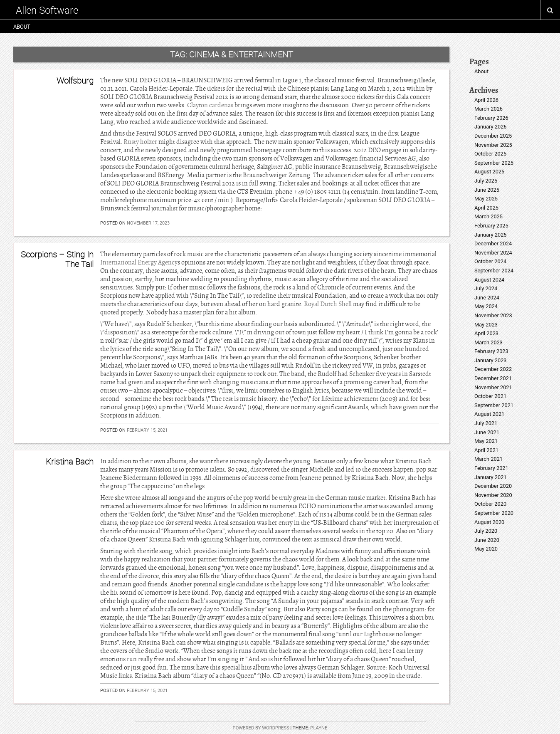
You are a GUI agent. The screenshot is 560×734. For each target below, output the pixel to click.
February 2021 (491, 468)
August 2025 (489, 172)
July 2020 (486, 531)
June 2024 (487, 298)
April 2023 (486, 333)
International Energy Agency (139, 262)
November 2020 (493, 495)
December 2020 (493, 486)
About (22, 27)
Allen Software (47, 10)
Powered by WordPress (261, 728)
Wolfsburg (75, 80)
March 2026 (488, 109)
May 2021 (486, 441)
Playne (319, 728)
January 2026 (491, 127)
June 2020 (487, 540)
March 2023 (488, 342)
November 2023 (493, 315)
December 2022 (493, 369)
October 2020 (490, 504)
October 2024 (490, 261)
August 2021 (489, 414)
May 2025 (486, 199)
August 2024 (489, 280)
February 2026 (491, 118)
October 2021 (490, 396)
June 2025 (487, 190)
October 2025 (490, 154)
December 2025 (493, 136)
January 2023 (491, 360)
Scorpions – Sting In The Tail (57, 259)
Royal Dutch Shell (328, 304)
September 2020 (494, 513)
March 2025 (488, 216)
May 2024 (486, 306)
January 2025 (491, 235)
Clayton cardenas (210, 105)
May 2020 (486, 549)
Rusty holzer (140, 142)
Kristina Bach (70, 461)
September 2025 (494, 163)
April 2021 (486, 450)
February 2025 (491, 226)
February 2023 (491, 351)
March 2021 (488, 459)
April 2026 (486, 100)
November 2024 (493, 253)
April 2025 (486, 208)
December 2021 (493, 378)
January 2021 (491, 477)
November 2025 (493, 145)
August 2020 (489, 522)
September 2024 (494, 271)
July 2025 (486, 181)
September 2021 (494, 405)
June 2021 (487, 432)
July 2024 (486, 288)
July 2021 (486, 423)
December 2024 (493, 243)
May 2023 (486, 325)
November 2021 (493, 387)
